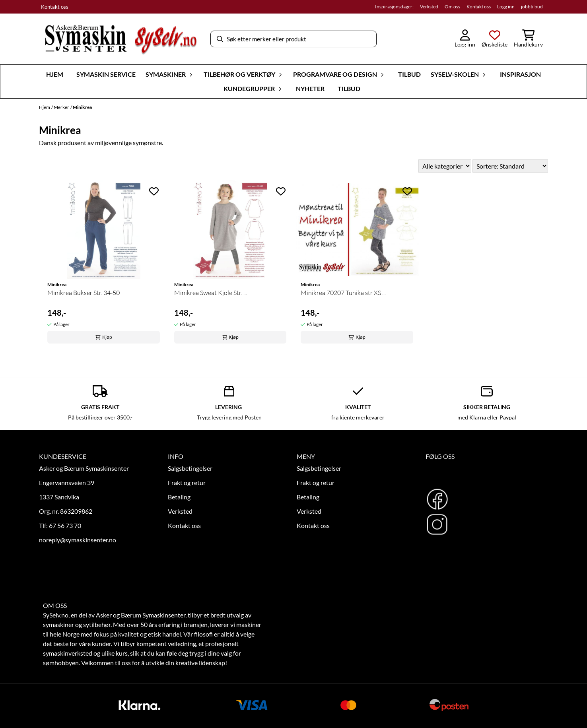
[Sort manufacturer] (445, 166)
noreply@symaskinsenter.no (78, 540)
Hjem (45, 107)
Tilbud (409, 74)
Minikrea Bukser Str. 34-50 (84, 293)
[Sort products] (510, 166)
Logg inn (506, 7)
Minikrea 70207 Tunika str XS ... (343, 293)
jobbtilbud (532, 7)
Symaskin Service (106, 74)
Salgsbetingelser (190, 468)
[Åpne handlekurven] (528, 39)
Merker (61, 107)
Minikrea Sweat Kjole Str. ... (211, 293)
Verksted (429, 7)
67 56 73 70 (65, 525)
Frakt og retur (187, 482)
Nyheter (310, 88)
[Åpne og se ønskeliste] (495, 39)
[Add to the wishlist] (154, 191)
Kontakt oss (55, 7)
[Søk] (293, 39)
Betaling (179, 497)
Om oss (452, 7)
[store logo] (121, 39)
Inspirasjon (520, 74)
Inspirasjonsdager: (394, 7)
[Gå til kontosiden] (465, 39)
